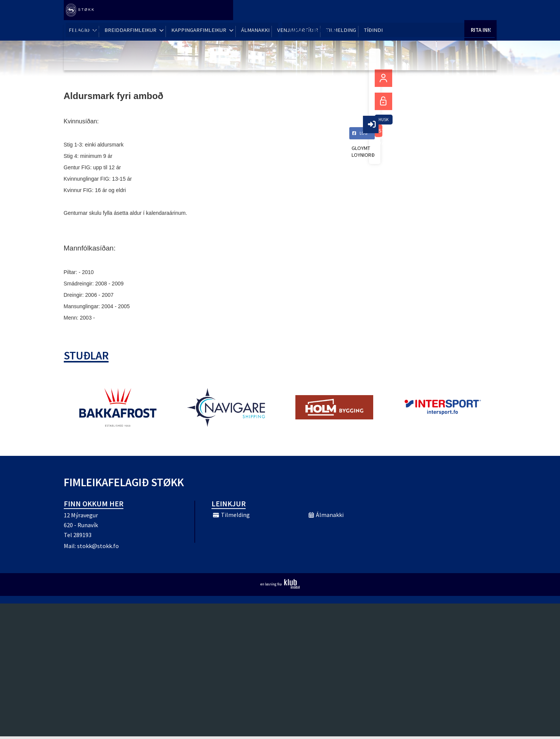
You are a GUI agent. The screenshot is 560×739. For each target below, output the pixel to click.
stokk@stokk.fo (98, 548)
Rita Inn (480, 11)
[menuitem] (83, 11)
